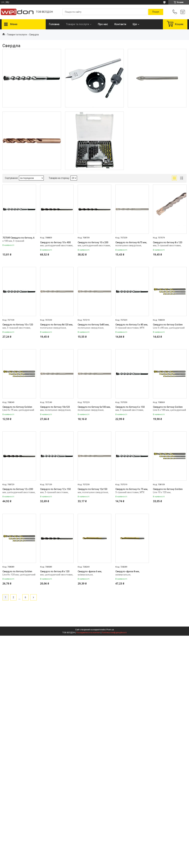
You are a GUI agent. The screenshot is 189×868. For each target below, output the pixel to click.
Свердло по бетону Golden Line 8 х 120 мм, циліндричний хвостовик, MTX (19, 575)
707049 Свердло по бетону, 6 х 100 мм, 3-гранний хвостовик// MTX (18, 241)
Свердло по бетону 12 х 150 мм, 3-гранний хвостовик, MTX (55, 492)
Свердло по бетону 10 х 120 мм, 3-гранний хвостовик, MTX (18, 328)
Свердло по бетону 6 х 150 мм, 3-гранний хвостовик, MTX (130, 410)
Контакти (120, 24)
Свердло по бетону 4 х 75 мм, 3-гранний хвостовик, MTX (132, 491)
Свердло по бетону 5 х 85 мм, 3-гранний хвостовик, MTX (132, 326)
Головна (54, 24)
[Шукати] (156, 12)
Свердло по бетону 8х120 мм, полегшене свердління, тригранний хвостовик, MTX (57, 328)
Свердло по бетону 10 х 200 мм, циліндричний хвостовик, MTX (94, 246)
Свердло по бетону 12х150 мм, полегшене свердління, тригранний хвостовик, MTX (93, 492)
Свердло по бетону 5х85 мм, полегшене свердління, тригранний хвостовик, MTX (93, 328)
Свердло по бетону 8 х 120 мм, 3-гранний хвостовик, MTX (168, 246)
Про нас (103, 24)
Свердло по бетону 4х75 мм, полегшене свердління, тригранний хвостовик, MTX (131, 246)
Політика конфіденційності (114, 633)
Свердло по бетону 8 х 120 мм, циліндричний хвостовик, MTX (57, 575)
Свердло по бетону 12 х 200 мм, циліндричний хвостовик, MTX (19, 492)
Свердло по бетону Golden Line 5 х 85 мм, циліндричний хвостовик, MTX (169, 328)
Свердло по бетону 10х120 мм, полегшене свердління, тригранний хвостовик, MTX (56, 410)
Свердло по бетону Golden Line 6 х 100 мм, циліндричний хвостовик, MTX (169, 410)
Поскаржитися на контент (88, 633)
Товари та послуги (77, 24)
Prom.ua (110, 630)
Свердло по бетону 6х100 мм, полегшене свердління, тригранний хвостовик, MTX (94, 410)
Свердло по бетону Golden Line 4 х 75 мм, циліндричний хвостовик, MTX (18, 410)
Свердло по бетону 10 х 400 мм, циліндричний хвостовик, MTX (57, 246)
